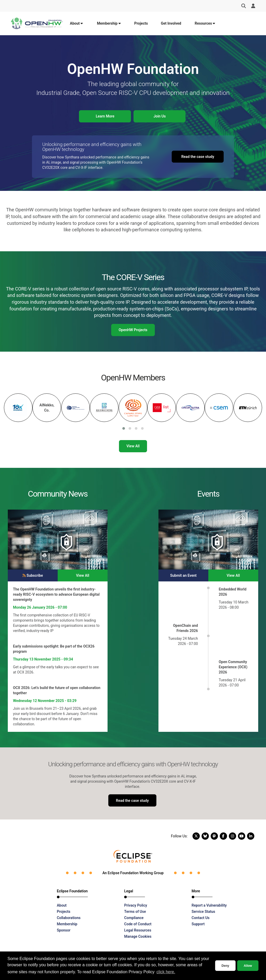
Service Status (204, 912)
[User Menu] (253, 6)
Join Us (160, 116)
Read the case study (198, 157)
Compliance (134, 918)
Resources (205, 23)
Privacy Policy (136, 905)
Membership (109, 23)
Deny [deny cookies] (225, 966)
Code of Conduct (138, 924)
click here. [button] (166, 972)
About (76, 23)
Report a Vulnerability (209, 905)
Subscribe (33, 575)
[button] (124, 428)
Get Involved (171, 23)
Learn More (105, 116)
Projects (141, 23)
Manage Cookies (138, 936)
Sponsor (64, 930)
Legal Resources (138, 930)
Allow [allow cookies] (248, 966)
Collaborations (69, 918)
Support (198, 924)
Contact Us (201, 918)
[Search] (244, 6)
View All (133, 446)
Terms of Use (135, 912)
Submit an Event (183, 575)
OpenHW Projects (133, 330)
